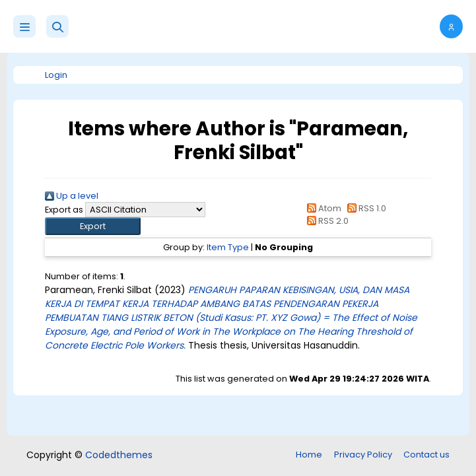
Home (309, 455)
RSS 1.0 (365, 208)
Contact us (426, 455)
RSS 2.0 (326, 221)
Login (56, 75)
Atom (322, 208)
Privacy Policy (363, 455)
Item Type (228, 247)
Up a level (72, 196)
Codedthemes (119, 455)
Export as (64, 210)
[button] (57, 26)
